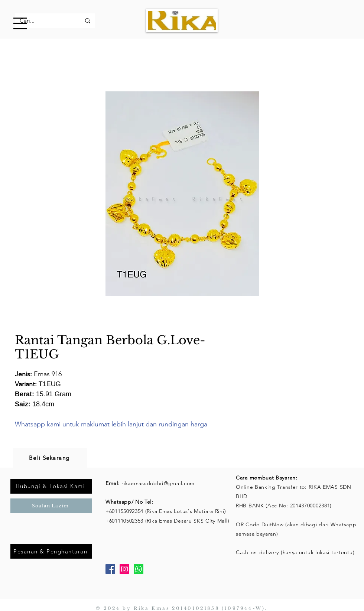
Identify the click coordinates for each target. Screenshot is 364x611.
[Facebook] (110, 569)
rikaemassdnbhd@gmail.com (158, 483)
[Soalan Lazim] (51, 506)
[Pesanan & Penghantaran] (51, 551)
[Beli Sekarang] (50, 458)
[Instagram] (124, 569)
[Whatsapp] (139, 569)
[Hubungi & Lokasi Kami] (51, 486)
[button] (20, 23)
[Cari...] (45, 21)
